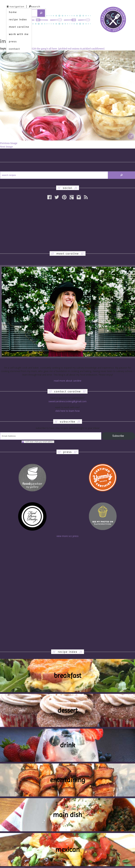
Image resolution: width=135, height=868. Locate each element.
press (13, 41)
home (13, 12)
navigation (16, 7)
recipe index (18, 19)
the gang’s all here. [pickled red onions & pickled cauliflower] (71, 49)
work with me (19, 34)
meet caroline (19, 27)
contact (14, 49)
